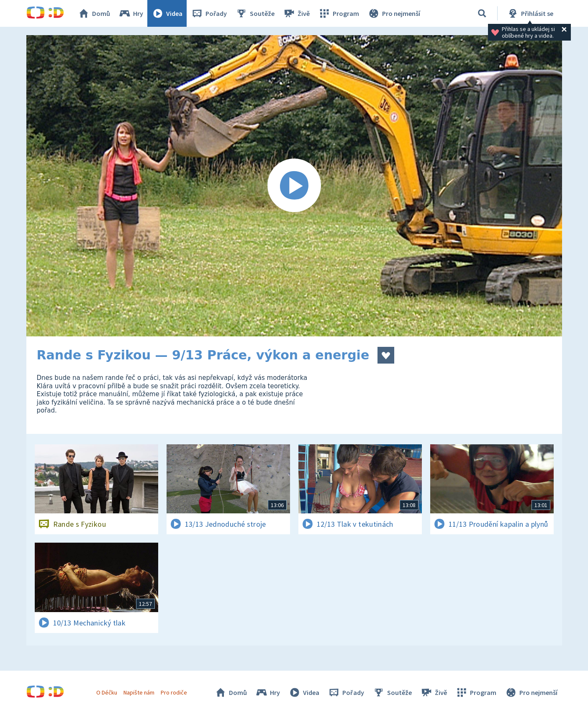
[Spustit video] (294, 186)
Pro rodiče (174, 692)
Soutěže (255, 13)
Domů (94, 13)
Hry (131, 13)
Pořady (209, 13)
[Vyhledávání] (482, 13)
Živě (296, 13)
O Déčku (107, 692)
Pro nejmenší (394, 13)
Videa (167, 13)
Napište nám (139, 692)
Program (339, 13)
